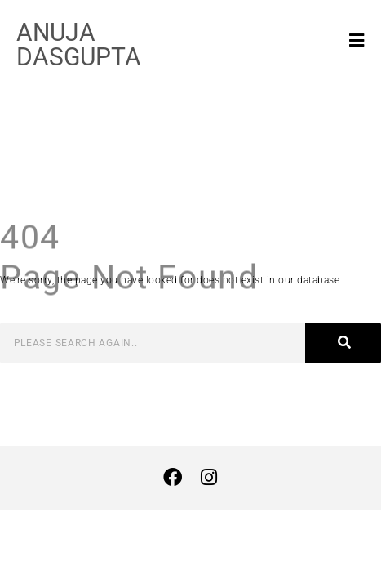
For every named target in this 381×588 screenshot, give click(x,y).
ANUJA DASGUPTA (79, 45)
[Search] (343, 343)
